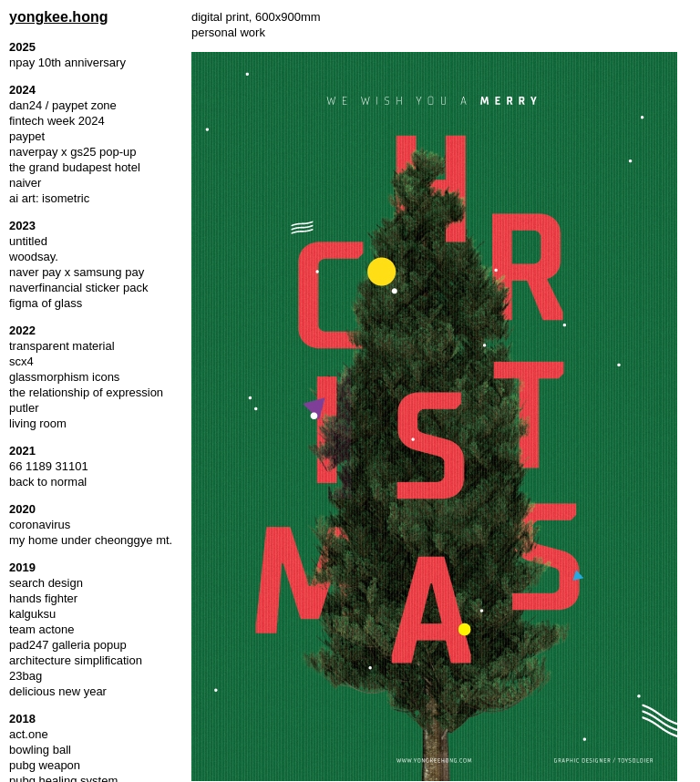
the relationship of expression (86, 392)
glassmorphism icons (64, 377)
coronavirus (40, 525)
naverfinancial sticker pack (78, 288)
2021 (22, 451)
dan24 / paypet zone (63, 105)
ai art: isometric (49, 198)
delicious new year (58, 691)
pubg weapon (45, 765)
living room (38, 423)
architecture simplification (76, 660)
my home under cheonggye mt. (91, 540)
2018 (22, 719)
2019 (22, 567)
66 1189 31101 (49, 466)
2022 (22, 330)
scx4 (21, 361)
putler (24, 408)
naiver (25, 183)
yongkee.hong (58, 17)
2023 (22, 226)
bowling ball (40, 750)
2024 (22, 90)
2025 (22, 47)
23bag (26, 676)
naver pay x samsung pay (77, 272)
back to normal (48, 482)
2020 (22, 509)
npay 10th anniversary (67, 62)
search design (46, 583)
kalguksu (32, 614)
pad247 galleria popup (68, 645)
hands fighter (43, 598)
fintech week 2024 (57, 121)
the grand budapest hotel (75, 167)
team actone (42, 629)
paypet (27, 136)
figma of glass (46, 303)
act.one (29, 734)
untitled (28, 241)
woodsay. (34, 257)
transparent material (62, 346)
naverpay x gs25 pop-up (72, 152)
